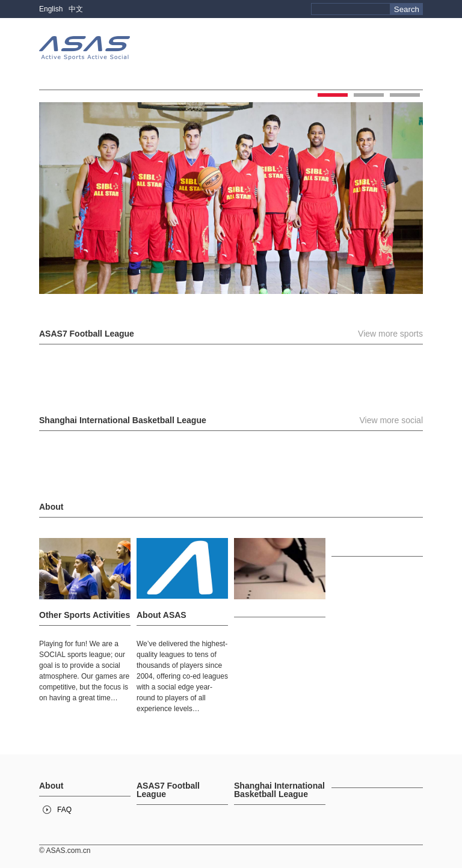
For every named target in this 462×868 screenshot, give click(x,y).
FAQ (64, 810)
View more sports (390, 334)
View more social (391, 420)
